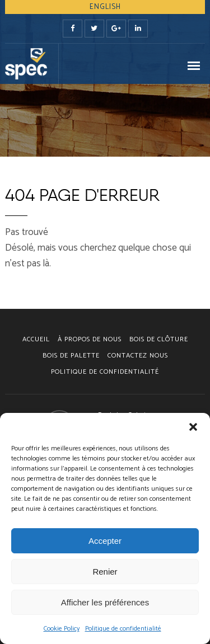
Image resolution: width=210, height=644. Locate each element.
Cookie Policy (62, 629)
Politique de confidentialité (123, 629)
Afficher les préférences (105, 602)
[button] (193, 427)
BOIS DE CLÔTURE (159, 339)
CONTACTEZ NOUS (138, 356)
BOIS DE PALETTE (71, 356)
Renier (105, 572)
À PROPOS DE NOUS (90, 339)
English (105, 7)
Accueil (36, 339)
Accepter (105, 541)
